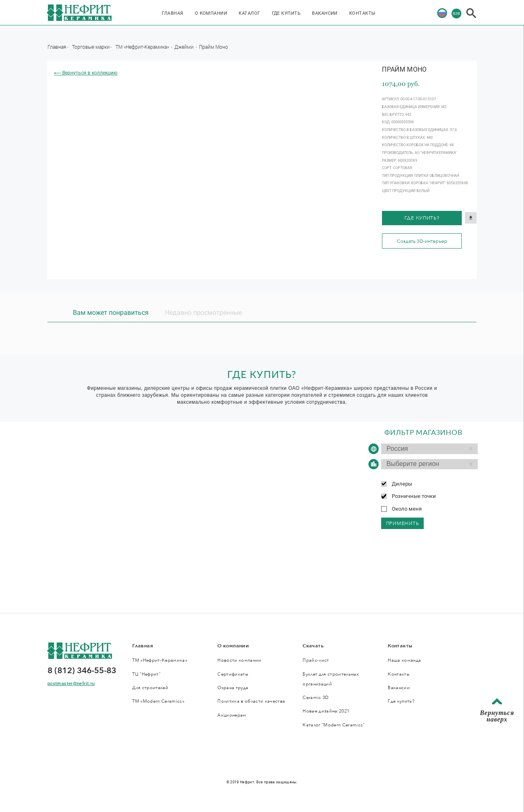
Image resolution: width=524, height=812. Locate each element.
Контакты (363, 13)
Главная (172, 13)
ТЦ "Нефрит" (146, 674)
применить (403, 523)
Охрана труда (233, 688)
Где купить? (422, 218)
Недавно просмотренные (203, 313)
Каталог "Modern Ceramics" (333, 725)
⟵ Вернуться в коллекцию (86, 73)
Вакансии (325, 13)
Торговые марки (91, 47)
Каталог (249, 13)
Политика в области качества (251, 701)
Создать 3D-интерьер (422, 241)
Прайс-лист (316, 660)
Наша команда (404, 660)
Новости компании (239, 660)
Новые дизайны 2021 (326, 711)
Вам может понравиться (111, 313)
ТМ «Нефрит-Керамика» (143, 47)
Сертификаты (233, 674)
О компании (211, 13)
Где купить (286, 13)
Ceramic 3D (315, 698)
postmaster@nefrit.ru (71, 684)
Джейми (185, 47)
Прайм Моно (213, 47)
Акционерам (232, 715)
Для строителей (150, 688)
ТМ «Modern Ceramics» (158, 701)
